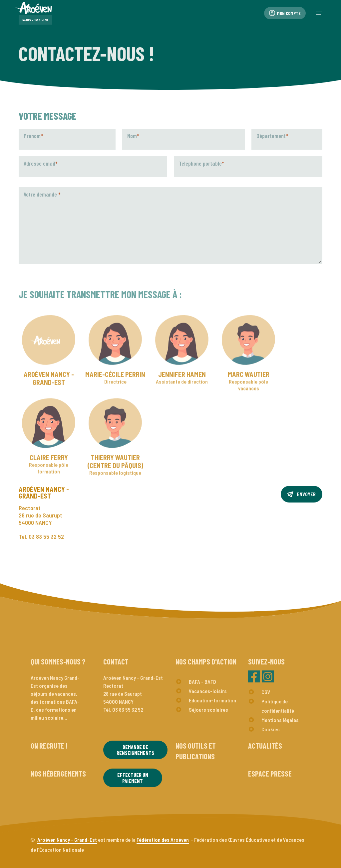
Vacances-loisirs (208, 691)
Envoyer (302, 494)
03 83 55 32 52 (46, 536)
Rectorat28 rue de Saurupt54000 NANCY (40, 515)
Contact (116, 661)
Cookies (271, 729)
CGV (266, 692)
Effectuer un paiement (133, 778)
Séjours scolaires (208, 710)
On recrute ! (49, 746)
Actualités (265, 746)
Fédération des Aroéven (163, 840)
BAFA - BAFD (202, 682)
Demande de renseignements (135, 750)
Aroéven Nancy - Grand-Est (67, 840)
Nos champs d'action (206, 661)
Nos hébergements (58, 774)
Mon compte (285, 13)
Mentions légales (280, 720)
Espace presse (270, 774)
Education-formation (212, 700)
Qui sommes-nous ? (58, 661)
